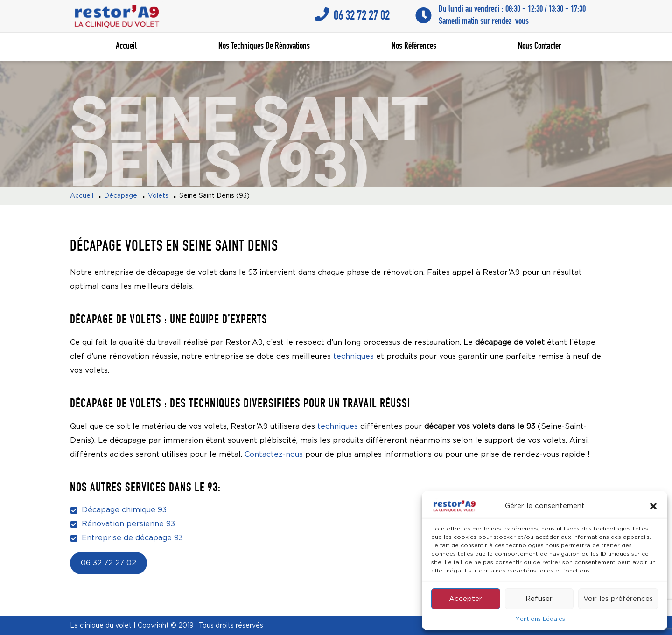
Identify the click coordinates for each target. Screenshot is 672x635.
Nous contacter (540, 47)
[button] (653, 506)
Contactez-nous (274, 455)
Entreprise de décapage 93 (132, 538)
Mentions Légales (540, 619)
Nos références (414, 47)
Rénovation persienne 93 (128, 524)
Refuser (539, 599)
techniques (353, 357)
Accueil (126, 47)
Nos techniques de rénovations (264, 47)
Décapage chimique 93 (124, 510)
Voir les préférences (618, 599)
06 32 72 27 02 (108, 563)
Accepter (465, 599)
